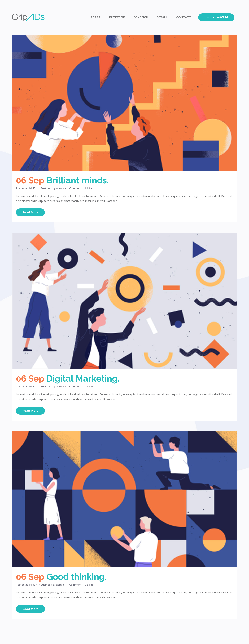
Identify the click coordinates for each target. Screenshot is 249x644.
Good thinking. (77, 577)
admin (60, 188)
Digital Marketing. (83, 379)
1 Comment (74, 188)
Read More (30, 212)
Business (46, 188)
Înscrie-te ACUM (216, 17)
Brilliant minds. (78, 180)
